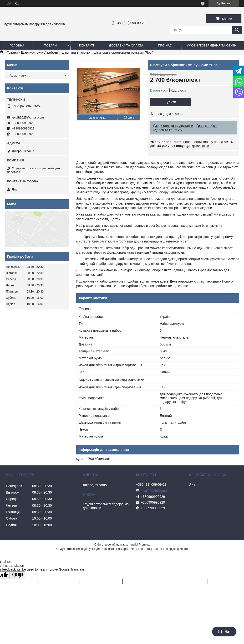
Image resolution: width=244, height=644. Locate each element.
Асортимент (19, 75)
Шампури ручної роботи (40, 52)
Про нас (165, 45)
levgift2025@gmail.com (28, 117)
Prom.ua (144, 545)
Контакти (87, 45)
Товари (51, 45)
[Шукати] (237, 30)
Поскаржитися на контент (133, 549)
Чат (224, 632)
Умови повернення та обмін (211, 45)
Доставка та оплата (126, 45)
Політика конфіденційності (170, 549)
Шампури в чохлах (76, 52)
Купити (170, 102)
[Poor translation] (17, 575)
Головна (17, 45)
